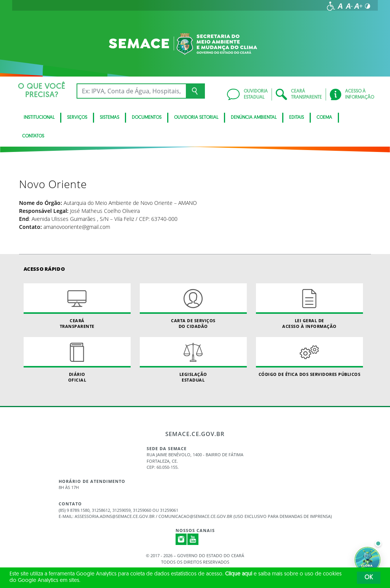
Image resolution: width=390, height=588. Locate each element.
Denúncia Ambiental (254, 118)
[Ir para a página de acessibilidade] (331, 6)
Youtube (193, 539)
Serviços (77, 118)
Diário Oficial (77, 360)
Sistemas (109, 118)
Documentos (147, 118)
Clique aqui (239, 574)
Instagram (181, 539)
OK (369, 578)
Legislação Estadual (193, 360)
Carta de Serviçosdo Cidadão (193, 306)
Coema (324, 118)
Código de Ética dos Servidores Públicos (309, 357)
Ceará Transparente (77, 306)
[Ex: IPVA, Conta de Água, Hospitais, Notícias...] (131, 91)
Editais (296, 118)
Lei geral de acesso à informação (309, 306)
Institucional (39, 118)
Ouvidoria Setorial (196, 118)
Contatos (33, 136)
